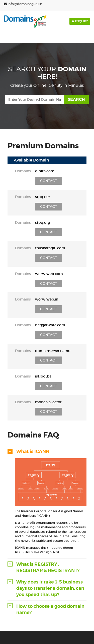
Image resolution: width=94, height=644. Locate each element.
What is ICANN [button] (33, 451)
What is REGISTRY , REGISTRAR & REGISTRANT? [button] (48, 567)
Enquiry (80, 21)
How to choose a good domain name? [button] (50, 609)
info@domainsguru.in (23, 4)
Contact (49, 181)
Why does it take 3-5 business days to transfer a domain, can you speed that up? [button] (50, 588)
